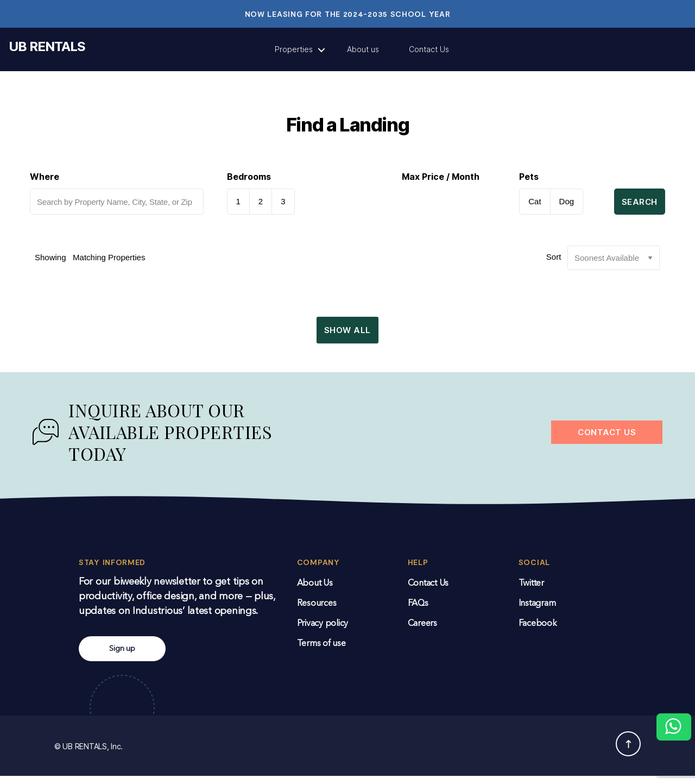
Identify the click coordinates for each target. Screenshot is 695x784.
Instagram (537, 612)
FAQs (418, 612)
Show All (347, 334)
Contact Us (429, 49)
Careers (422, 632)
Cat (535, 201)
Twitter (531, 592)
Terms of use (321, 652)
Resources (317, 612)
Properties (294, 49)
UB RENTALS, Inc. (93, 754)
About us (363, 49)
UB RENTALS (47, 47)
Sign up (122, 657)
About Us (315, 592)
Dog (567, 201)
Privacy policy (323, 632)
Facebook (538, 632)
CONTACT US (607, 440)
